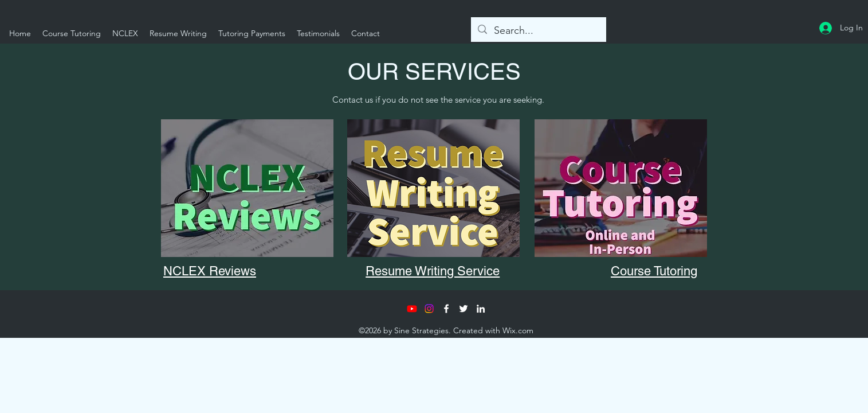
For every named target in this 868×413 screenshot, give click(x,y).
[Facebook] (446, 309)
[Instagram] (429, 309)
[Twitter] (464, 309)
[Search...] (538, 31)
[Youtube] (412, 309)
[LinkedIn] (481, 309)
